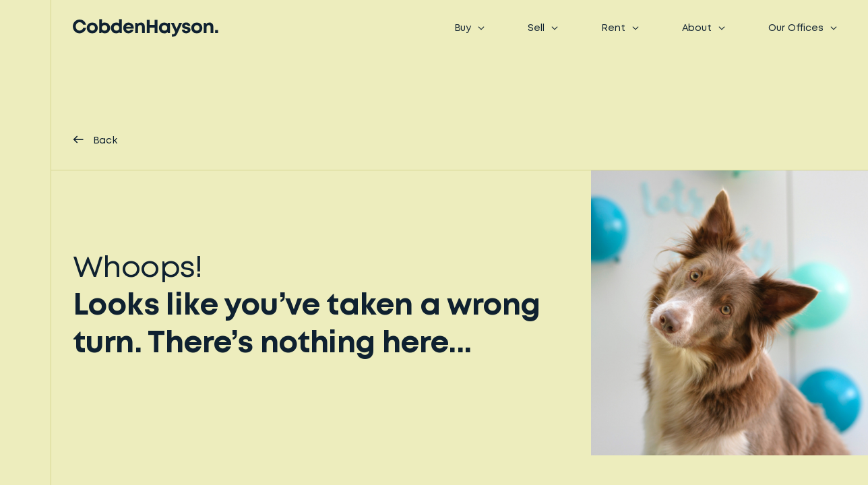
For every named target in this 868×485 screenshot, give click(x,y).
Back (95, 140)
